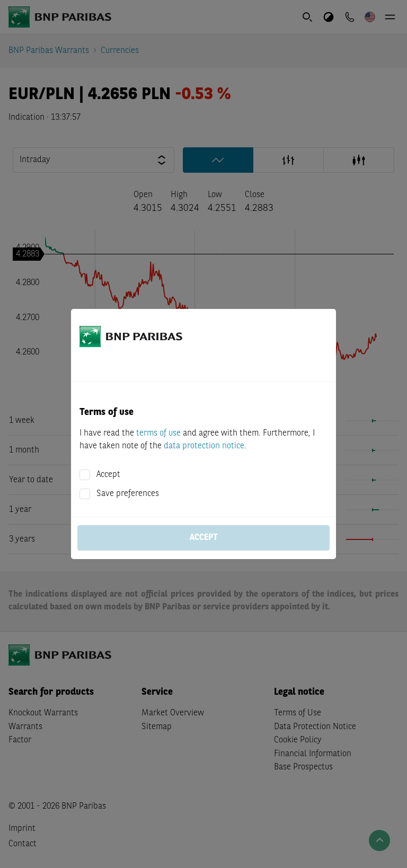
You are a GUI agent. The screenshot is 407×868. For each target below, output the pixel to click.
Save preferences (128, 494)
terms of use (158, 433)
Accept (108, 475)
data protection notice (204, 446)
